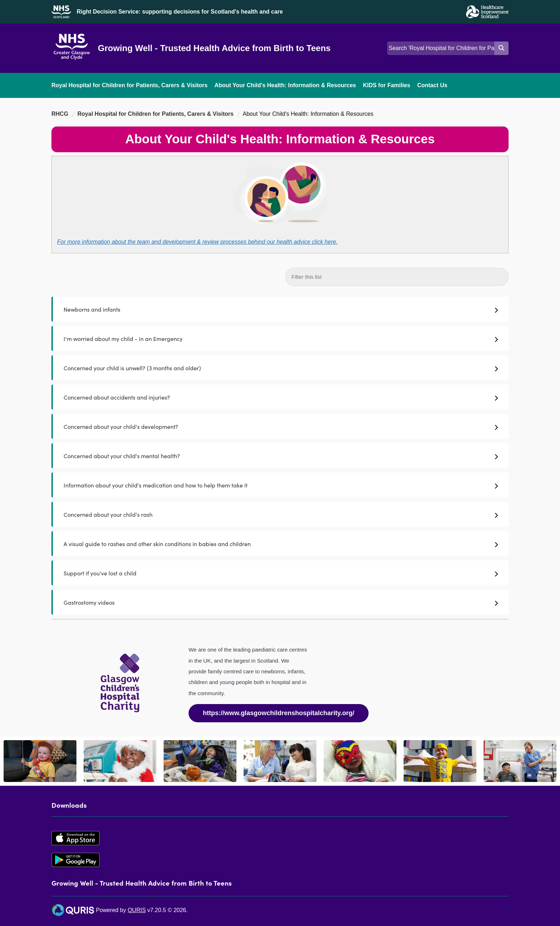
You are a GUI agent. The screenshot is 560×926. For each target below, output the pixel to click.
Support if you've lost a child (281, 573)
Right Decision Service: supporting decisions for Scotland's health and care (180, 12)
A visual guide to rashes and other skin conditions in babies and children (281, 544)
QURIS (137, 910)
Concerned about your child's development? (281, 426)
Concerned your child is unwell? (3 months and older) (281, 368)
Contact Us (432, 85)
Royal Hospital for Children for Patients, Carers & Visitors (129, 85)
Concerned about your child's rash (281, 514)
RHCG (60, 114)
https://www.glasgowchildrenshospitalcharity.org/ (279, 713)
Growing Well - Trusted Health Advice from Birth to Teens (214, 48)
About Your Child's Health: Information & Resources (285, 85)
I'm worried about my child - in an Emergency (281, 338)
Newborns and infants (281, 309)
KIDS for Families (386, 85)
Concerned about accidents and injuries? (281, 397)
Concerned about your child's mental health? (281, 456)
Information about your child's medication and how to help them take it (281, 485)
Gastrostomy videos (281, 602)
